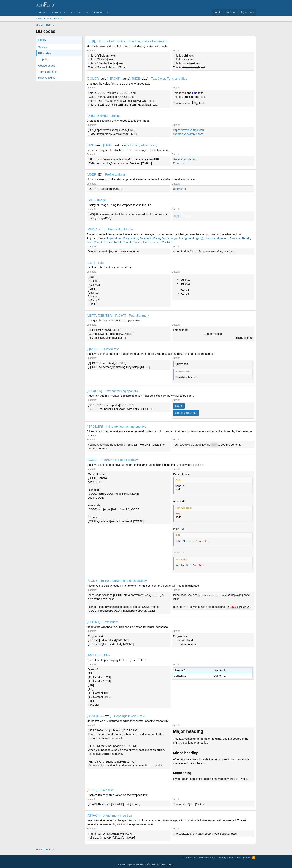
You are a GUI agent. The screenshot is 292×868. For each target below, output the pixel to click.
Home (43, 12)
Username (179, 189)
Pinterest (235, 238)
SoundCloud (94, 242)
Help (238, 858)
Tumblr (127, 242)
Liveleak (210, 238)
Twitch (137, 242)
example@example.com (188, 134)
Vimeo (156, 242)
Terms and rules (48, 72)
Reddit (246, 238)
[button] (64, 12)
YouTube (168, 242)
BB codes (45, 53)
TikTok (118, 242)
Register (58, 19)
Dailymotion (131, 238)
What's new (77, 12)
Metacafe (222, 238)
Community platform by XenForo (146, 865)
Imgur (174, 238)
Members (98, 12)
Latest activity (43, 19)
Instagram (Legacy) (191, 238)
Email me (179, 163)
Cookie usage (47, 66)
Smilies (43, 47)
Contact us (190, 858)
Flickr (157, 238)
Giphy (165, 238)
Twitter (147, 242)
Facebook (146, 238)
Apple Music (114, 238)
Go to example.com (185, 159)
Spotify (108, 242)
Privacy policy (47, 78)
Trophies (44, 59)
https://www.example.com (189, 130)
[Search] (247, 12)
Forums (57, 12)
